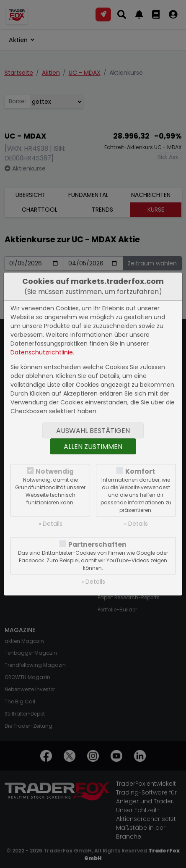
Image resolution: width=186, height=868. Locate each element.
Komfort (140, 471)
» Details (50, 524)
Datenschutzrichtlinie (42, 352)
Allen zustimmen (93, 447)
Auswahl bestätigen (93, 431)
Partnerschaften (97, 544)
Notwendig (55, 471)
